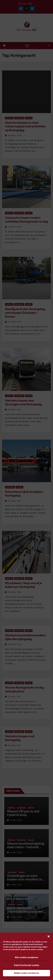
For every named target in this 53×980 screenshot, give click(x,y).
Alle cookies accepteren (27, 957)
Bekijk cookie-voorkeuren (26, 973)
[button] (49, 936)
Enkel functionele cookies (27, 965)
